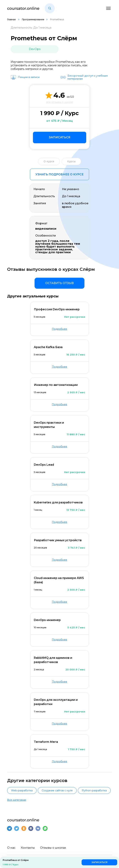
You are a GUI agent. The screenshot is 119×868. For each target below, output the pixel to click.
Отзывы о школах (53, 848)
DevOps (35, 49)
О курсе (49, 161)
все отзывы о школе (60, 102)
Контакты (28, 848)
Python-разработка (94, 791)
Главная (12, 19)
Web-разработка (22, 791)
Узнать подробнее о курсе (59, 174)
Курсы (71, 161)
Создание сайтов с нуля (57, 791)
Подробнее (59, 329)
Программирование (33, 19)
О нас (11, 848)
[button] (50, 8)
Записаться (60, 137)
